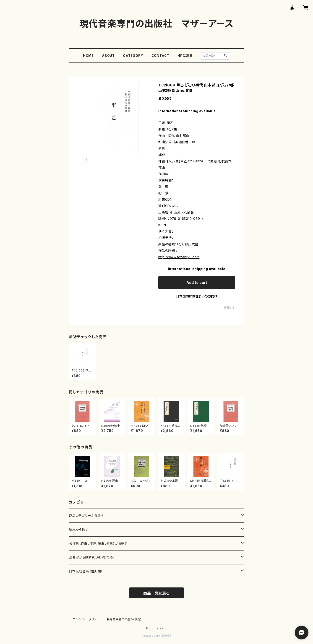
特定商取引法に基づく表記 (124, 619)
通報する (229, 308)
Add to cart (197, 283)
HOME (88, 56)
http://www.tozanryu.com (179, 257)
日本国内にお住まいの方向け (197, 296)
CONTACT (160, 56)
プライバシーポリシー (86, 619)
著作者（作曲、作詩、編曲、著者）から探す (98, 543)
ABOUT (108, 56)
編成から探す (79, 529)
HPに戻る (185, 56)
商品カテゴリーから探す (86, 515)
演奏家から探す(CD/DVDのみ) (92, 557)
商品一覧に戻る (156, 593)
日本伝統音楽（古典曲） (86, 571)
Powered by (156, 636)
